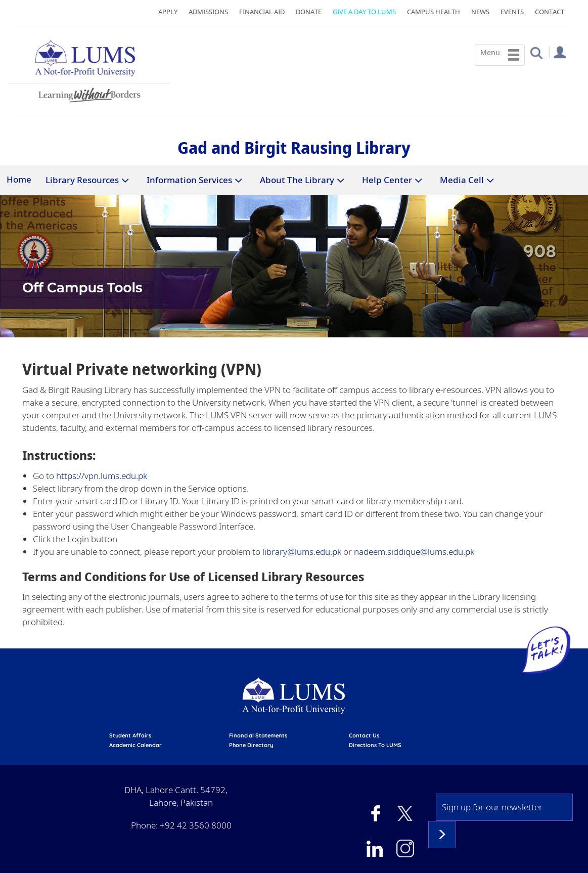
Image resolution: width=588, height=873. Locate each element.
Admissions (208, 12)
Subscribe (442, 835)
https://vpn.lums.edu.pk (101, 476)
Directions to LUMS (375, 745)
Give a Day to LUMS (364, 12)
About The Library (297, 180)
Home (19, 179)
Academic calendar (135, 745)
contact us (364, 735)
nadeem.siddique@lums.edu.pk (414, 552)
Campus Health (434, 12)
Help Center (387, 180)
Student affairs (130, 735)
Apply (168, 12)
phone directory (251, 745)
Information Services (189, 180)
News (480, 12)
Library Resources (82, 180)
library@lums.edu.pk (302, 552)
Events (512, 12)
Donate (309, 12)
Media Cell (462, 180)
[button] (536, 52)
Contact (550, 12)
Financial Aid (262, 12)
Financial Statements (258, 735)
